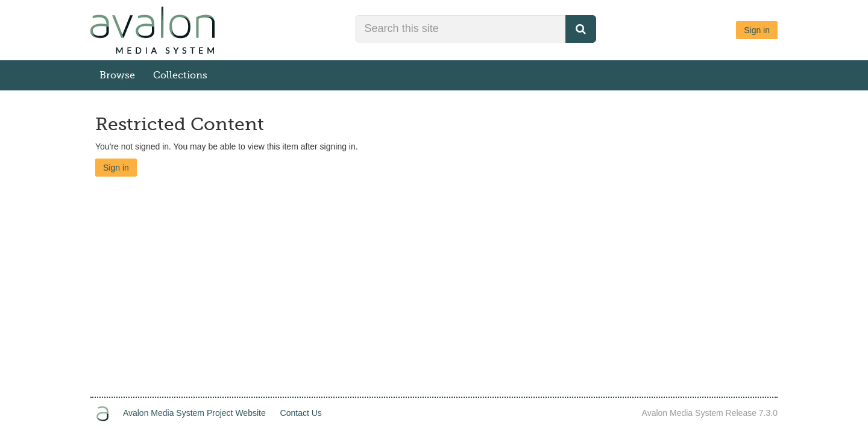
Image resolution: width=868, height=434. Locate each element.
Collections (180, 75)
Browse (117, 75)
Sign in (757, 30)
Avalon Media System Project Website (194, 413)
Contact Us (301, 413)
